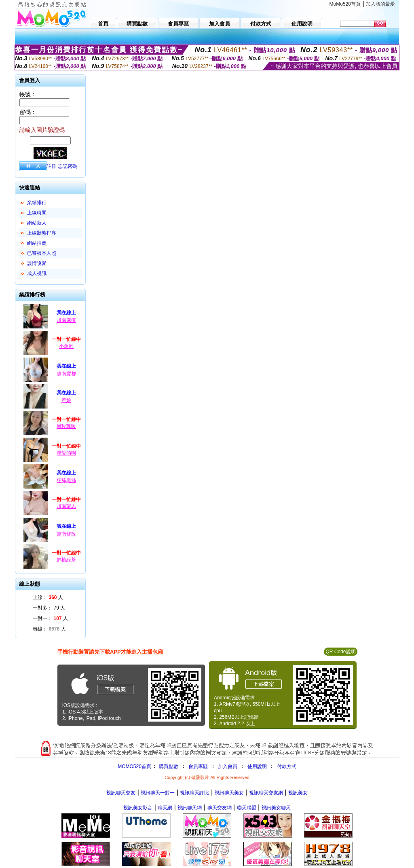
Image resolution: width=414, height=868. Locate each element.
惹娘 (66, 400)
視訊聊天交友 (121, 793)
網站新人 (37, 223)
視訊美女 (298, 793)
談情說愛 (37, 263)
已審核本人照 (42, 253)
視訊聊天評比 (194, 793)
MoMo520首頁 (345, 4)
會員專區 (198, 766)
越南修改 (66, 534)
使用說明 (257, 766)
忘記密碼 (68, 166)
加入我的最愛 (380, 4)
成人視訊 (37, 273)
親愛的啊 (66, 453)
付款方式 (287, 766)
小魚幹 (66, 346)
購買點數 (168, 766)
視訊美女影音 (138, 808)
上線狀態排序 (42, 233)
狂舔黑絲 (66, 481)
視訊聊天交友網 (266, 793)
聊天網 (165, 808)
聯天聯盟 (247, 808)
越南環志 (66, 506)
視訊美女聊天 (276, 808)
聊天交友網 (220, 808)
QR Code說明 (340, 652)
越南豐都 (66, 374)
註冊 (51, 166)
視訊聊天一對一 (158, 793)
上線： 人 (48, 597)
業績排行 (37, 203)
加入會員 (228, 766)
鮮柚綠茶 (66, 560)
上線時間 (37, 213)
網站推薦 (37, 243)
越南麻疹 (66, 320)
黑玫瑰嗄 (66, 426)
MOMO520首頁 (134, 766)
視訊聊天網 (190, 808)
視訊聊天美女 (229, 793)
